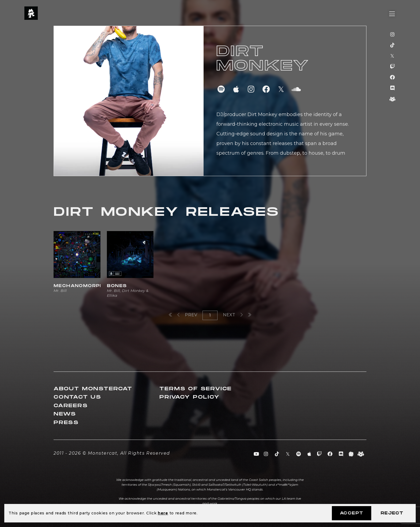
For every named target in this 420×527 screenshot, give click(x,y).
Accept (352, 513)
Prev (187, 315)
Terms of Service (196, 389)
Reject (392, 513)
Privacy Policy (189, 397)
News (65, 414)
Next (233, 315)
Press (66, 423)
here (163, 513)
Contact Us (77, 397)
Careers (71, 406)
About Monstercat (93, 389)
